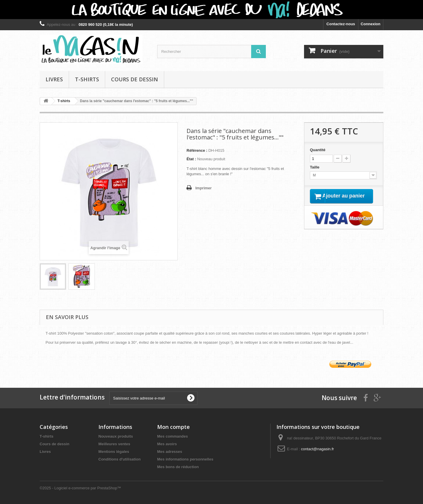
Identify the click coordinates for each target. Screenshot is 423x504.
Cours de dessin (135, 79)
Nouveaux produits (116, 436)
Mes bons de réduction (178, 467)
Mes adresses (170, 452)
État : (191, 159)
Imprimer (204, 188)
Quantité (318, 150)
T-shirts (87, 79)
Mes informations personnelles (185, 459)
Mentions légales (114, 452)
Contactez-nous (341, 24)
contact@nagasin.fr (318, 449)
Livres (54, 79)
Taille (315, 167)
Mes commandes (173, 436)
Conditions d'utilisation (120, 459)
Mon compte (173, 427)
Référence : (197, 150)
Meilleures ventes (114, 444)
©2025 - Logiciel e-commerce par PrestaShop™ (80, 488)
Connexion (371, 24)
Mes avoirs (167, 444)
